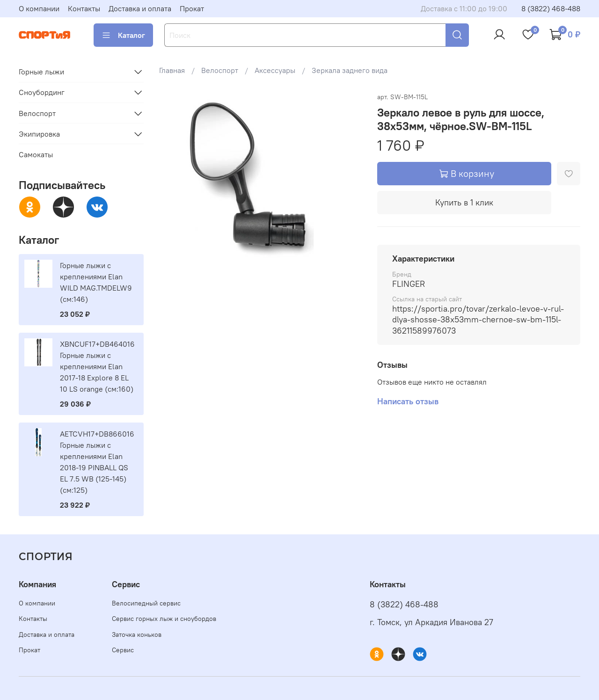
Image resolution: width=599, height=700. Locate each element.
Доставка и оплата (140, 8)
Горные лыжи (41, 72)
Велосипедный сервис (146, 603)
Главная (172, 70)
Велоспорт (220, 70)
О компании (39, 8)
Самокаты (36, 154)
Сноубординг (42, 92)
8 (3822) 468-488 (551, 8)
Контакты (84, 8)
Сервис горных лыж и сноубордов (164, 619)
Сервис (123, 650)
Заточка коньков (137, 634)
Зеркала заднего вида (350, 70)
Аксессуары (275, 70)
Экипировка (39, 134)
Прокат (192, 8)
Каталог (123, 35)
